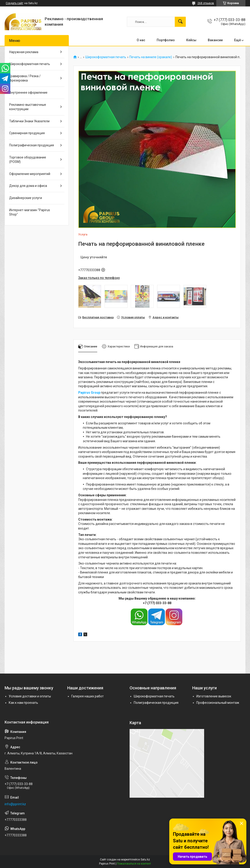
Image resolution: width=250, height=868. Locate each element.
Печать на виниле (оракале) (151, 57)
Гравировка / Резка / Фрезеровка (25, 78)
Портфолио (166, 40)
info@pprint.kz (15, 804)
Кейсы (191, 40)
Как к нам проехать (23, 703)
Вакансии (215, 40)
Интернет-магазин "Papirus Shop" (30, 212)
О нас (141, 40)
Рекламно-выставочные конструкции (28, 107)
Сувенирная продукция (27, 133)
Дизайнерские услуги (26, 198)
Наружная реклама (24, 52)
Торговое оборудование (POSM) (28, 160)
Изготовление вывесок (214, 696)
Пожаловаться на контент (134, 864)
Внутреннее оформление (28, 93)
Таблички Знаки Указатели (29, 121)
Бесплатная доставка (98, 317)
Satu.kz (145, 860)
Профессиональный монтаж (218, 703)
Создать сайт (14, 3)
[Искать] (180, 22)
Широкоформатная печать (106, 57)
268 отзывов (206, 3)
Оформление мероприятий (30, 174)
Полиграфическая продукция (32, 145)
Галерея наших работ (87, 696)
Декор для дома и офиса (28, 186)
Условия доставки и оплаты (30, 696)
